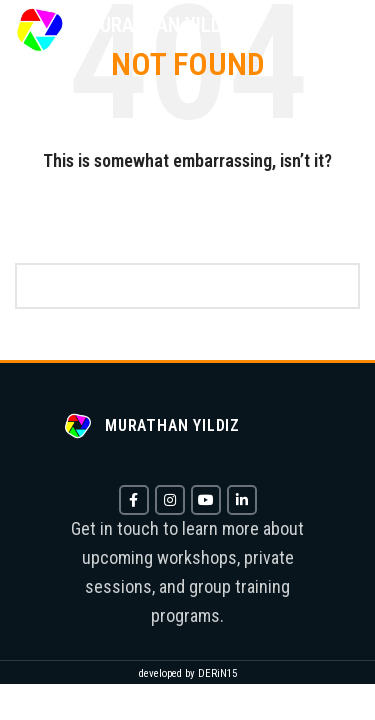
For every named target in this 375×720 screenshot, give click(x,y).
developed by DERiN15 (188, 673)
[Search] (187, 286)
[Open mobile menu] (339, 30)
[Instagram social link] (170, 500)
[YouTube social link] (206, 500)
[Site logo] (40, 29)
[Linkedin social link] (242, 500)
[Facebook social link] (134, 500)
